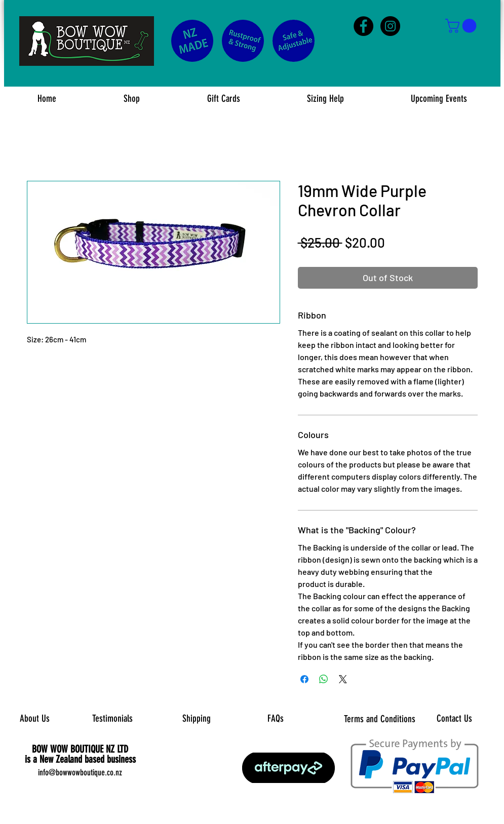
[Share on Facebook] (304, 679)
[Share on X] (343, 679)
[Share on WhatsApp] (324, 679)
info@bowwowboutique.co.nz (80, 772)
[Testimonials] (113, 719)
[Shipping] (197, 719)
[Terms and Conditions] (380, 719)
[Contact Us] (455, 719)
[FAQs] (276, 719)
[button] (462, 26)
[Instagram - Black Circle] (390, 26)
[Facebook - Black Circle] (363, 26)
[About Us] (35, 719)
